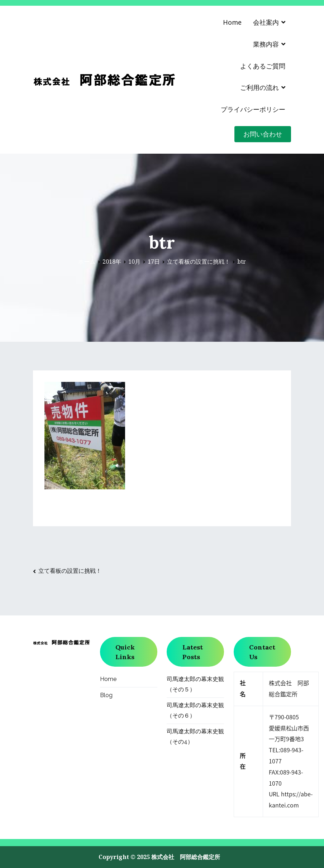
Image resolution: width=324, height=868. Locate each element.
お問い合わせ (263, 134)
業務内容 (266, 44)
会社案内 (266, 22)
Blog (106, 695)
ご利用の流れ (259, 87)
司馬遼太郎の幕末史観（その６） (195, 710)
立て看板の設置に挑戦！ (70, 571)
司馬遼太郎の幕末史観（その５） (195, 684)
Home (232, 22)
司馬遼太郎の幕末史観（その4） (195, 737)
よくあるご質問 (263, 66)
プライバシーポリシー (253, 109)
